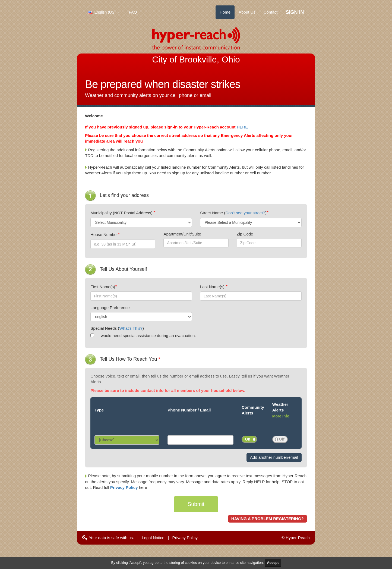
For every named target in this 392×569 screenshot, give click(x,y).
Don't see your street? (245, 213)
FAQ (133, 12)
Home (225, 12)
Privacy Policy (125, 487)
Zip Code (245, 234)
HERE (242, 127)
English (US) (102, 12)
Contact (271, 12)
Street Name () (233, 213)
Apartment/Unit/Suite (182, 234)
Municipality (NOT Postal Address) (122, 213)
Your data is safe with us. (108, 538)
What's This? (131, 328)
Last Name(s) (213, 287)
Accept (273, 563)
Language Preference (110, 308)
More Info (281, 416)
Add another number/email (274, 457)
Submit (196, 504)
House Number (104, 235)
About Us (247, 12)
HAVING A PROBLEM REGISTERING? (268, 519)
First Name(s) (103, 287)
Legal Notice (153, 538)
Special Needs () (117, 328)
